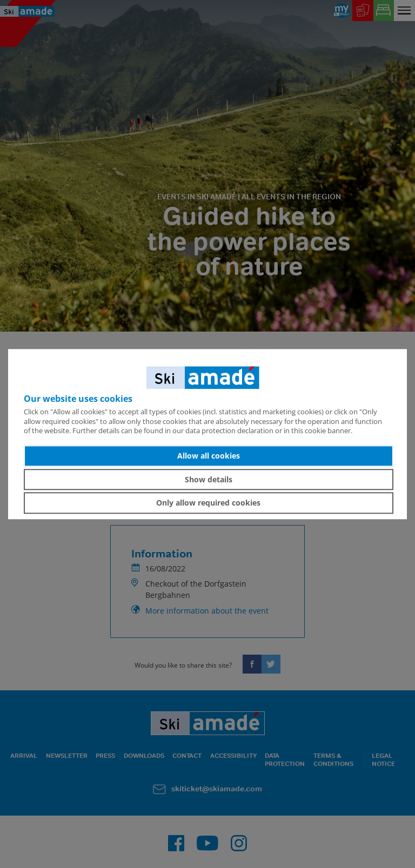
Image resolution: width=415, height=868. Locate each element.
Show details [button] (209, 479)
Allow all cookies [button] (209, 456)
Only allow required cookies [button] (208, 503)
